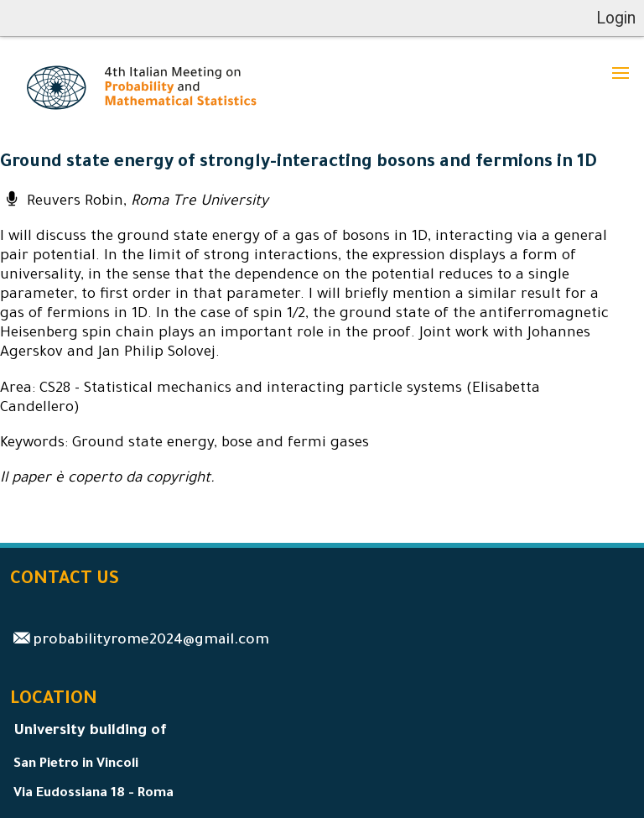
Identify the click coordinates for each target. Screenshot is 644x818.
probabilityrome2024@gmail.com (151, 641)
